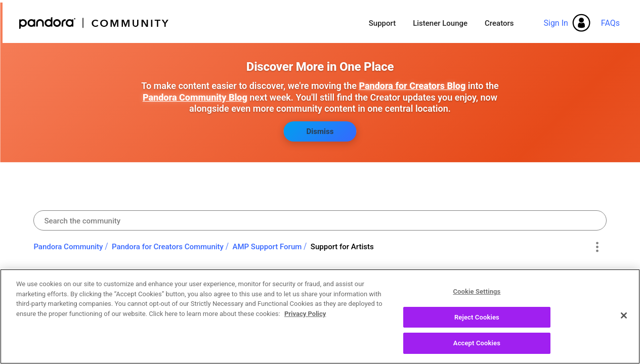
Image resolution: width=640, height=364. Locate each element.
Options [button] (597, 247)
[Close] (624, 320)
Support (382, 23)
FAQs (610, 23)
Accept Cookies (477, 348)
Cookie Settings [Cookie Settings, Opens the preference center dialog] (477, 296)
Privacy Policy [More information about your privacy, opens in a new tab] (305, 318)
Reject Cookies (477, 322)
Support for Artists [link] (342, 247)
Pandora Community (94, 23)
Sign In (556, 23)
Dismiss (320, 131)
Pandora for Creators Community (168, 247)
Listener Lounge (440, 23)
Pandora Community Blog (195, 97)
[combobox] (320, 220)
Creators (499, 23)
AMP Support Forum (267, 247)
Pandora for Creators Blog (412, 86)
